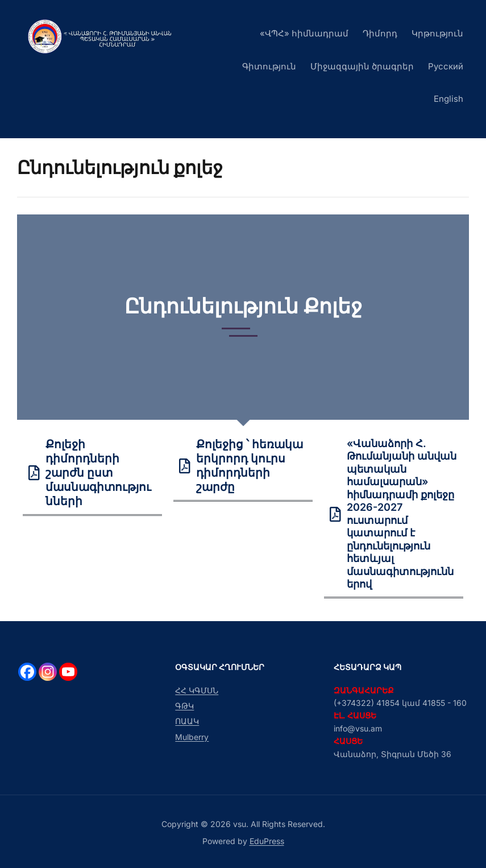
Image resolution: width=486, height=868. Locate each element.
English (448, 99)
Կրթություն (437, 33)
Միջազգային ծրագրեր (362, 66)
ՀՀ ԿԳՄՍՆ (197, 690)
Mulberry (192, 737)
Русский (446, 66)
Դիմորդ (380, 33)
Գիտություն (269, 66)
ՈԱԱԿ (187, 721)
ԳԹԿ (184, 706)
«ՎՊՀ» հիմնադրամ (304, 33)
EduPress (267, 841)
